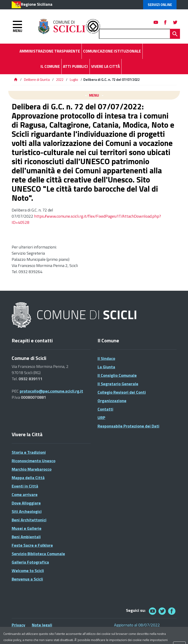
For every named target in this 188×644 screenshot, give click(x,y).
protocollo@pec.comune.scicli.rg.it (51, 391)
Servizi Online (160, 5)
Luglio (74, 80)
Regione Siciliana (37, 4)
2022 (60, 80)
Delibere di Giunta (37, 80)
